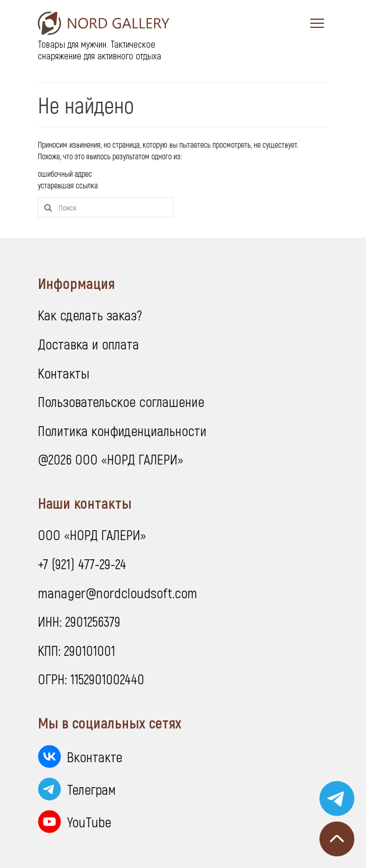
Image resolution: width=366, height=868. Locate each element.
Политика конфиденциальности (122, 431)
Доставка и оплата (88, 344)
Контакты (64, 373)
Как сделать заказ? (90, 315)
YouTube (89, 822)
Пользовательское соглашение (121, 401)
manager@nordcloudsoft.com (118, 593)
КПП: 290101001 (77, 650)
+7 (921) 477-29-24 (82, 564)
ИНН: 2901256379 (79, 621)
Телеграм (91, 789)
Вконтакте (95, 757)
